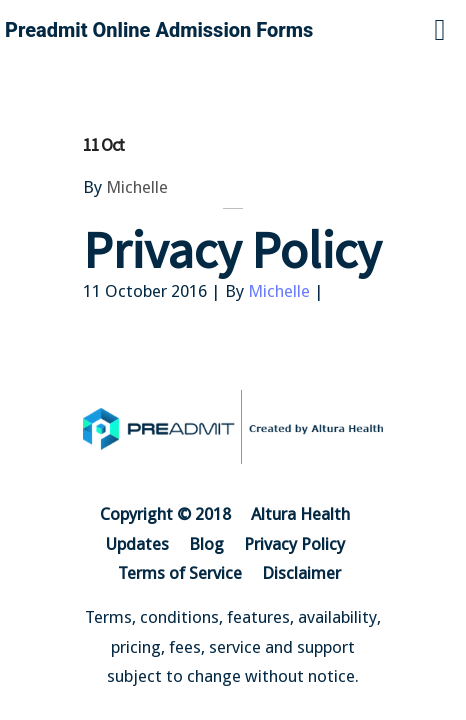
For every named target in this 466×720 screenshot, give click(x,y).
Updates (137, 544)
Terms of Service (180, 573)
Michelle (137, 187)
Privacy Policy (294, 544)
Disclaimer (301, 573)
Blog (206, 544)
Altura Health (300, 514)
